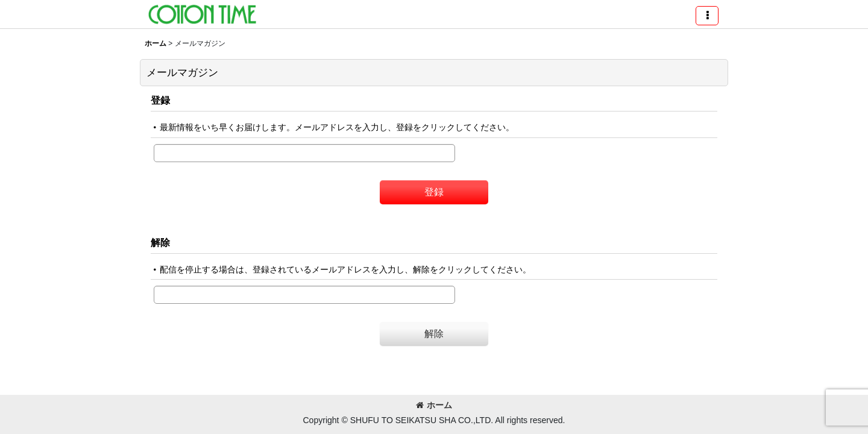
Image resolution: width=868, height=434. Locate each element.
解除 (160, 242)
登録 (160, 100)
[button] (707, 16)
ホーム (434, 405)
